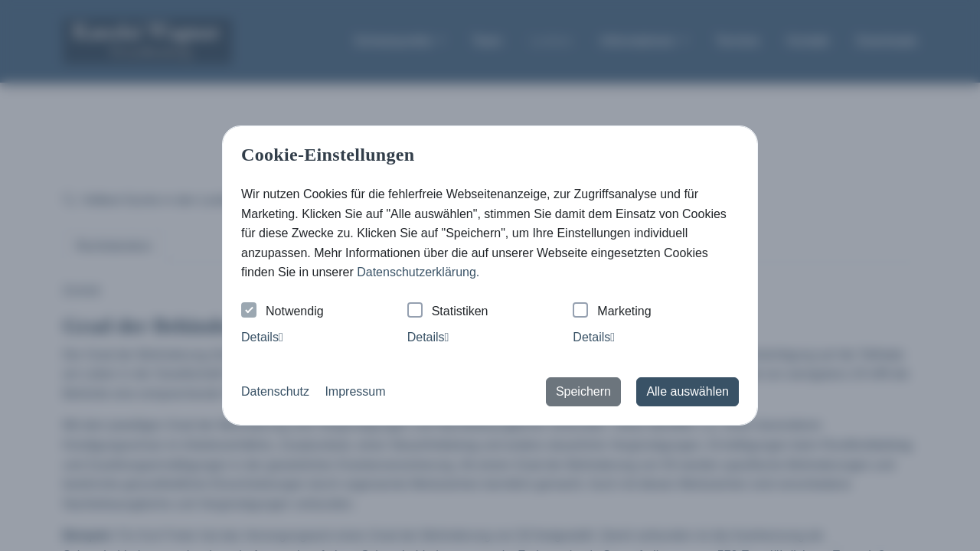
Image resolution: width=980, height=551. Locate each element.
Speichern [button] (583, 391)
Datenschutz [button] (275, 391)
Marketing (612, 312)
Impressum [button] (355, 391)
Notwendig (283, 312)
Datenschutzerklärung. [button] (418, 272)
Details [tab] (262, 337)
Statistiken (448, 312)
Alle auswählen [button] (688, 391)
